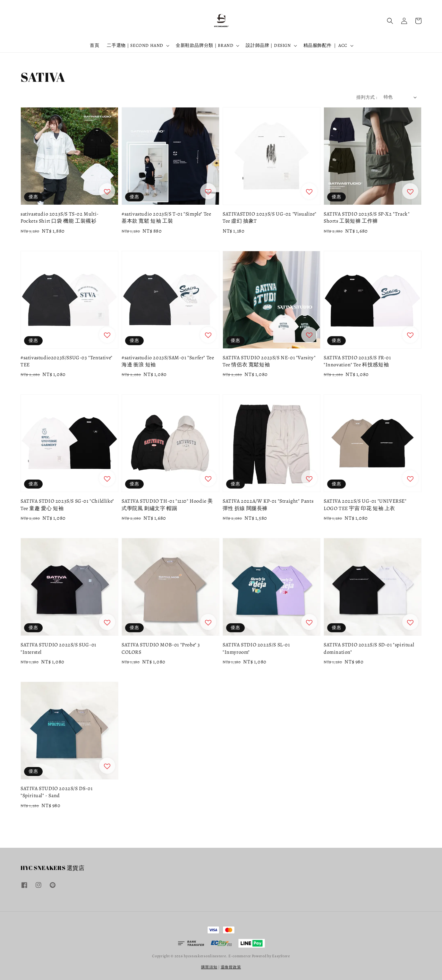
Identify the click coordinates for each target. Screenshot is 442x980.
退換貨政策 (231, 967)
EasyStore (281, 956)
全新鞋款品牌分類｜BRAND (204, 46)
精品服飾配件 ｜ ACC (325, 46)
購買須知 (209, 967)
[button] (390, 21)
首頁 (94, 45)
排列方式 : (367, 97)
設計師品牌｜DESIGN (268, 46)
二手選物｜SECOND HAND (135, 46)
